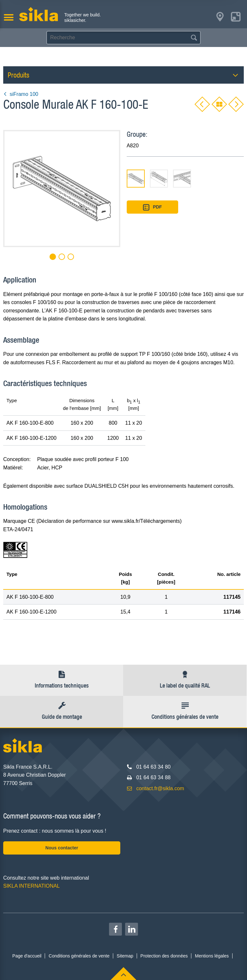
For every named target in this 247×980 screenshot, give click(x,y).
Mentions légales (212, 956)
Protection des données (164, 956)
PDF (152, 207)
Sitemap (125, 956)
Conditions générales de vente (79, 956)
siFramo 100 (21, 94)
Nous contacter (62, 848)
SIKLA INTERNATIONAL (32, 886)
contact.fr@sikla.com (160, 788)
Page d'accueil (27, 956)
